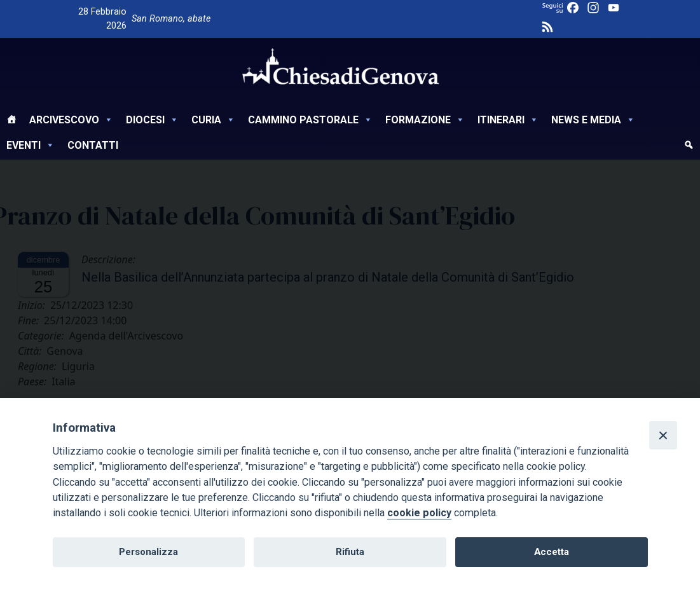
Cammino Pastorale (310, 120)
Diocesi (152, 120)
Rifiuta (350, 552)
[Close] (663, 435)
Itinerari (508, 120)
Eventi (31, 145)
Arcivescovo (71, 120)
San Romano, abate (171, 19)
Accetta (552, 552)
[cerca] (689, 147)
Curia (213, 120)
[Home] (11, 121)
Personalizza (148, 552)
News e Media (593, 120)
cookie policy (419, 513)
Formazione (425, 120)
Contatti (93, 145)
